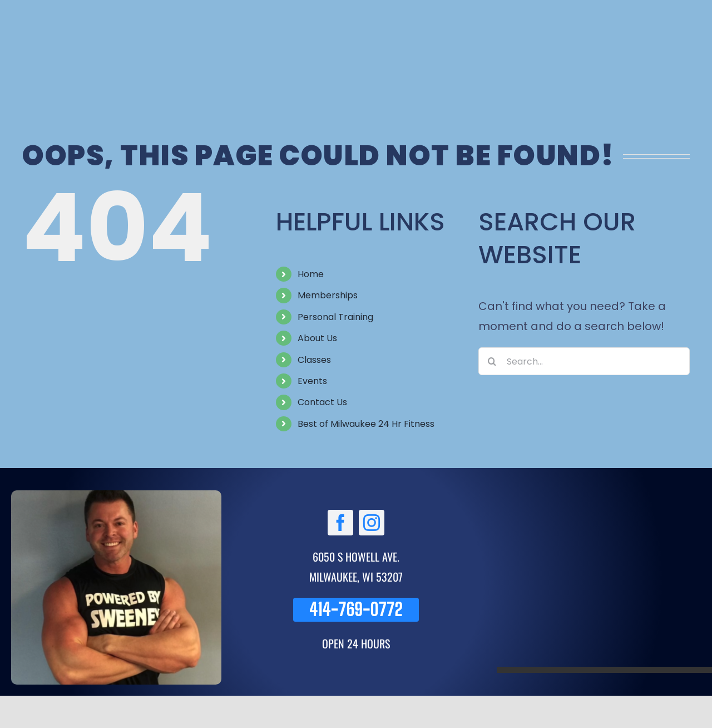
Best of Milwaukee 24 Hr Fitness (366, 424)
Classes (314, 360)
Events (312, 381)
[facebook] (340, 523)
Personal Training (335, 317)
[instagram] (372, 523)
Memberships (328, 295)
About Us (317, 338)
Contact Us (322, 402)
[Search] (492, 361)
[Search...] (584, 361)
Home (311, 274)
